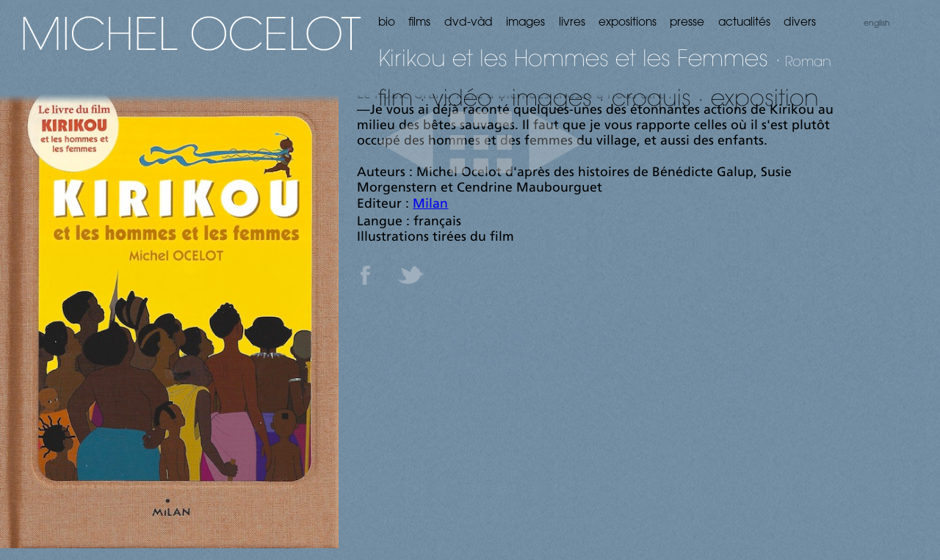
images (552, 97)
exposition (765, 97)
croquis (651, 97)
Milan (430, 204)
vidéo (462, 97)
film (395, 97)
